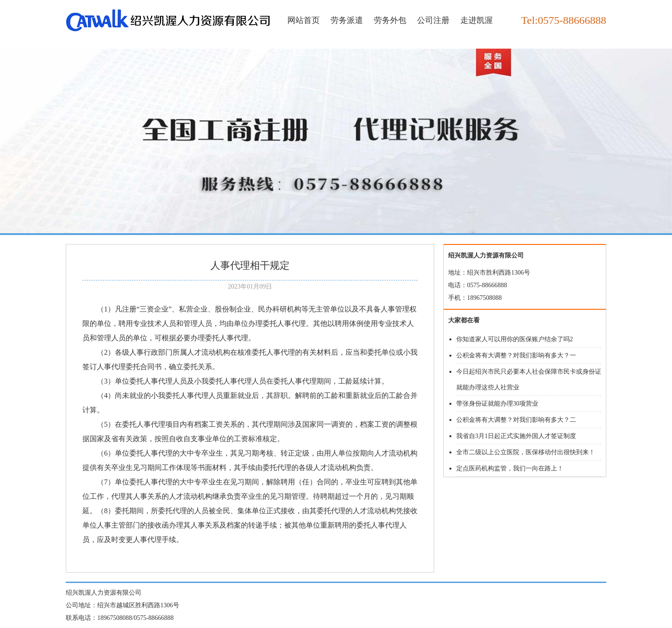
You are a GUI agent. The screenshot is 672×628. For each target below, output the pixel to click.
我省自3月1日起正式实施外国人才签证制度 (516, 436)
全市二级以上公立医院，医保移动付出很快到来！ (526, 452)
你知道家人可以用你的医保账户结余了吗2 (515, 339)
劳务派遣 (347, 20)
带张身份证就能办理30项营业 (497, 404)
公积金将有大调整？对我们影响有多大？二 (516, 420)
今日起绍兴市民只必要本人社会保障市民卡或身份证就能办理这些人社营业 (529, 380)
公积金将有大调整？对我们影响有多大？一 (516, 355)
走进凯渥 (477, 20)
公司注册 (433, 20)
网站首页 (304, 20)
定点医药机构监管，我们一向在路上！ (510, 468)
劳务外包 (390, 20)
